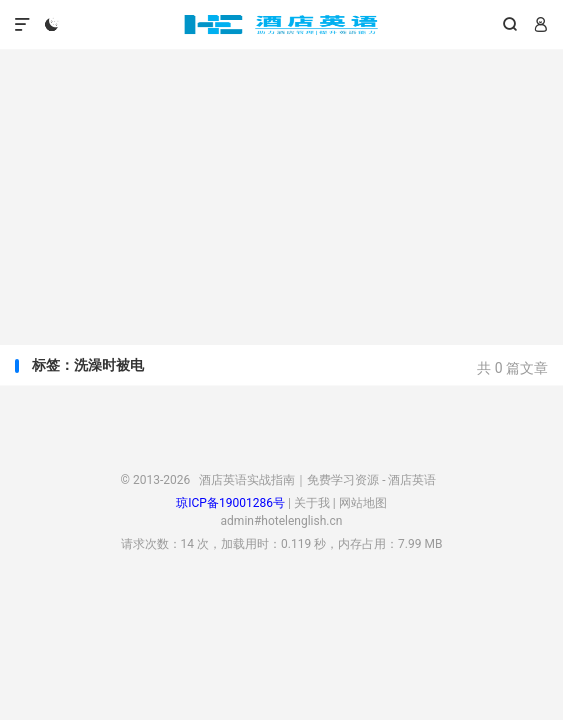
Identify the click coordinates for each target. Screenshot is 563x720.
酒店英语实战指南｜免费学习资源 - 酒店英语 (281, 25)
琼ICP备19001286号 (230, 503)
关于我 (312, 503)
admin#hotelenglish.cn (282, 521)
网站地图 (363, 503)
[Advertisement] (281, 190)
